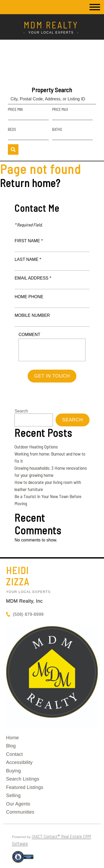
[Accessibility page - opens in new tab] (23, 859)
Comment (29, 335)
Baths (57, 129)
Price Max (60, 109)
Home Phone (29, 297)
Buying (13, 771)
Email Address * (33, 278)
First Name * (29, 241)
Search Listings (23, 779)
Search (21, 411)
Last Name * (28, 259)
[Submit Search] (13, 149)
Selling (13, 795)
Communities (20, 812)
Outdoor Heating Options (36, 447)
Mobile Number (32, 315)
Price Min (15, 109)
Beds (12, 129)
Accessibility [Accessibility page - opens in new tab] (19, 762)
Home (13, 738)
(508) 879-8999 (28, 614)
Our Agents (18, 804)
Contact (14, 754)
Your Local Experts (28, 592)
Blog (11, 746)
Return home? (30, 183)
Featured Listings (25, 787)
